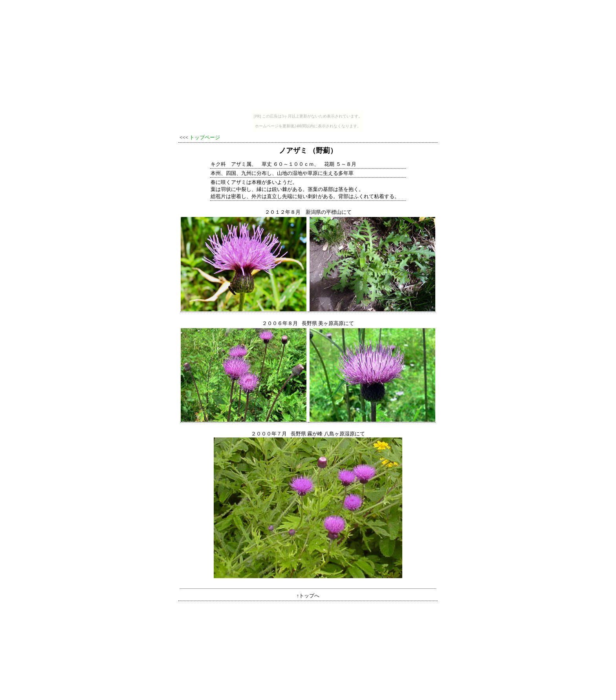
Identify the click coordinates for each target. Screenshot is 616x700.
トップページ (205, 137)
